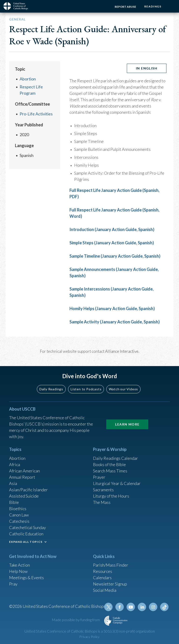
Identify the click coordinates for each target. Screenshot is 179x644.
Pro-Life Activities (36, 114)
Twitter (108, 607)
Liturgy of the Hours (111, 496)
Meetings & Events (26, 578)
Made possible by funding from (76, 620)
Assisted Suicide (24, 496)
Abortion (28, 79)
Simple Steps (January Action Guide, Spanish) (112, 243)
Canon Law (19, 515)
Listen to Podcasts (86, 389)
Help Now (18, 571)
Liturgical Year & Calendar (117, 483)
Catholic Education (26, 534)
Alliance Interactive (122, 351)
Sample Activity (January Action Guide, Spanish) (115, 322)
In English (147, 68)
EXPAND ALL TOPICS (26, 542)
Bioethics (18, 509)
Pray (13, 584)
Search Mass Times (110, 471)
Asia (13, 483)
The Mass (102, 502)
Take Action (19, 565)
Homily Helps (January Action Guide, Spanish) (112, 308)
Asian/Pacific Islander (28, 490)
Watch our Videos (123, 389)
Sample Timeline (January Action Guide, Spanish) (115, 256)
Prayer (99, 477)
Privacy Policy (89, 637)
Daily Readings (51, 389)
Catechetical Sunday (28, 527)
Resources (103, 571)
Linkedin (142, 607)
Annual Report (22, 477)
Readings (153, 6)
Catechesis (19, 521)
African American (24, 471)
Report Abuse (125, 7)
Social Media (105, 590)
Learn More (127, 424)
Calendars (102, 578)
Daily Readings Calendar (115, 458)
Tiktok (164, 607)
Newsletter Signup (110, 584)
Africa (15, 464)
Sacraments (103, 490)
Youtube (131, 607)
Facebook (120, 607)
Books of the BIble (109, 464)
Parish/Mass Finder (111, 565)
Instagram (153, 607)
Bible (14, 502)
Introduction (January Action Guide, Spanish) (112, 229)
